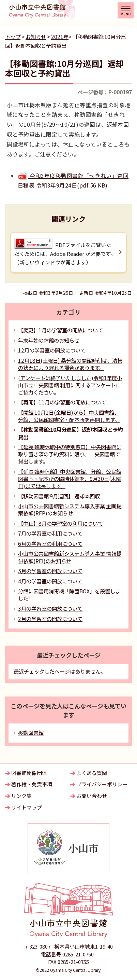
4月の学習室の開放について (50, 581)
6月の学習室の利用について (50, 543)
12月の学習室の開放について (52, 350)
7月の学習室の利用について (50, 533)
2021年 (60, 37)
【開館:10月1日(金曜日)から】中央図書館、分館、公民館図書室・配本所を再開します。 (69, 416)
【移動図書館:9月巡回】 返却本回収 (59, 496)
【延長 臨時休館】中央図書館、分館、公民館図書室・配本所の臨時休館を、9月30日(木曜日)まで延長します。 (70, 479)
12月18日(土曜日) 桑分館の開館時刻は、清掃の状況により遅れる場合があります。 (70, 364)
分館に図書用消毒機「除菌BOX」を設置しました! (69, 595)
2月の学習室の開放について (50, 619)
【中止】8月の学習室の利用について (60, 523)
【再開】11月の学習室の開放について (62, 402)
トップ (13, 37)
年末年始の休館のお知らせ (49, 340)
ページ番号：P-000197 (105, 92)
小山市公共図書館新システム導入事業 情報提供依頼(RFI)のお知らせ (70, 557)
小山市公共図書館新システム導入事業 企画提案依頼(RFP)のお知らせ (70, 509)
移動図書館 (31, 733)
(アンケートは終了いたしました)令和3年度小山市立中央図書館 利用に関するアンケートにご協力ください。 (70, 385)
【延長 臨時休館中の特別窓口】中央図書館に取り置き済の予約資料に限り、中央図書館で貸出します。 (70, 454)
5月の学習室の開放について (50, 571)
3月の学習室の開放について (50, 608)
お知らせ (36, 37)
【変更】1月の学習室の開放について (60, 330)
